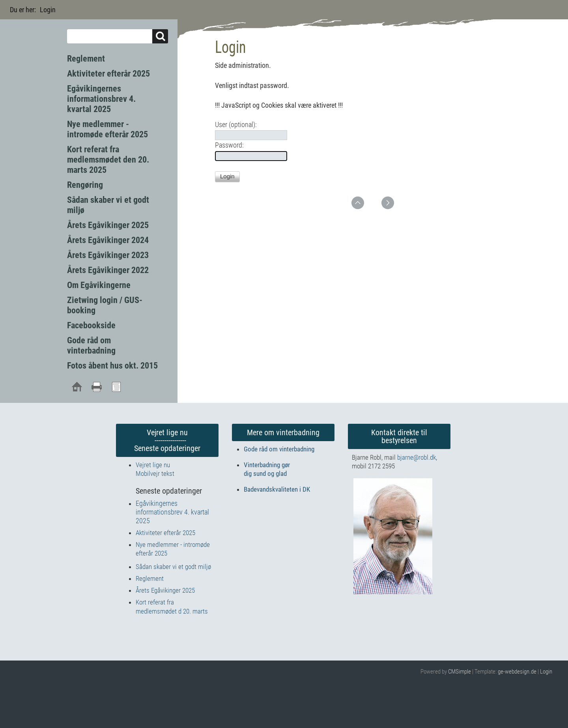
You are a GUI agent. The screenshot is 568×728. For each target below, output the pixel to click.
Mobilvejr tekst (155, 473)
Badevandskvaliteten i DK (277, 489)
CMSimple (460, 672)
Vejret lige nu (153, 465)
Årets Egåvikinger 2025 (108, 225)
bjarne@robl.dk (417, 457)
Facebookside (91, 325)
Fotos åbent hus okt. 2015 (112, 366)
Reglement (86, 59)
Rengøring (85, 185)
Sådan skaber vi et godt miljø (173, 567)
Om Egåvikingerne (99, 285)
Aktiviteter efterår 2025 (108, 74)
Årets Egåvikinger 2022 (108, 270)
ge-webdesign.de (517, 672)
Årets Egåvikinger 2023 (108, 255)
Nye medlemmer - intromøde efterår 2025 (107, 129)
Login (546, 672)
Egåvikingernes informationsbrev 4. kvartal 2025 (101, 99)
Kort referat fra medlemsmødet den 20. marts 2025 (108, 160)
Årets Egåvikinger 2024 (108, 240)
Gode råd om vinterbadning (91, 345)
